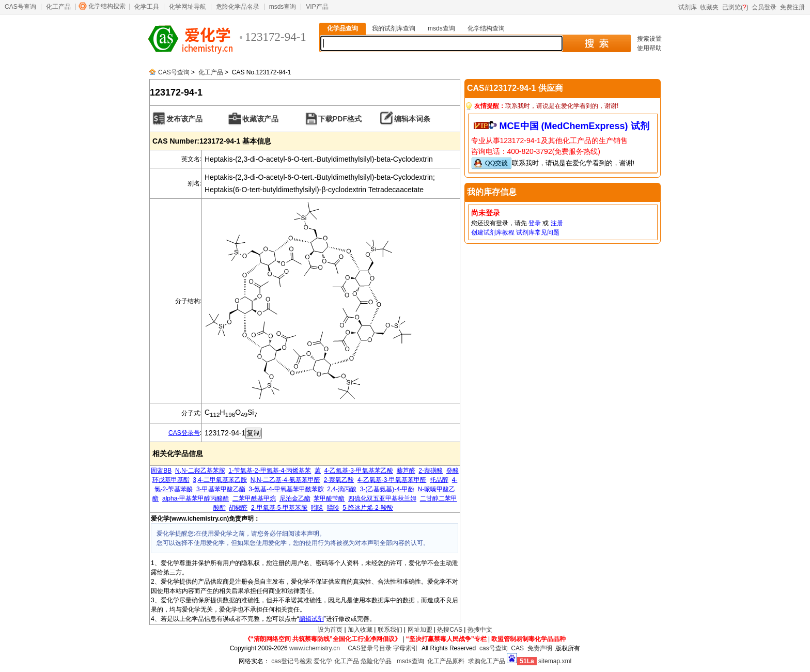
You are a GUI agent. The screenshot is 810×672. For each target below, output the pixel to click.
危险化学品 (376, 661)
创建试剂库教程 (493, 232)
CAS (517, 648)
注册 (557, 223)
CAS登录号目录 (370, 648)
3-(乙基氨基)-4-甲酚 (387, 489)
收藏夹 (709, 7)
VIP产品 (317, 7)
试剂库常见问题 (538, 232)
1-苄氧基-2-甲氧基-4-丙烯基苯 (270, 471)
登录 (535, 223)
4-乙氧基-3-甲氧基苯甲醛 (392, 480)
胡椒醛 (238, 508)
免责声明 (540, 648)
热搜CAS (450, 630)
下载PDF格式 (340, 119)
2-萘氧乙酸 (339, 480)
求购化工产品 (487, 661)
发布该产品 (184, 119)
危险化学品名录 (238, 7)
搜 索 (596, 43)
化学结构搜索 (107, 6)
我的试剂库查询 (394, 28)
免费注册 (792, 7)
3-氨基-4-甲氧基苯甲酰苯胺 (286, 489)
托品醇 (439, 480)
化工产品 (58, 7)
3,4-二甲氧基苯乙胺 (220, 480)
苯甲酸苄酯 (329, 498)
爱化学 (323, 661)
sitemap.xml (555, 661)
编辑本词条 (412, 119)
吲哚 (317, 508)
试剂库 (688, 7)
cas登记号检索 (292, 661)
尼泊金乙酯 (295, 498)
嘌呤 (333, 508)
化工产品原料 (446, 661)
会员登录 (764, 7)
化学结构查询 (486, 28)
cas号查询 (494, 648)
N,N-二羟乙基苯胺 (200, 471)
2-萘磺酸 (431, 471)
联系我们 (390, 630)
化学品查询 (342, 28)
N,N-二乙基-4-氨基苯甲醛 (285, 480)
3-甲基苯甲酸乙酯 (221, 489)
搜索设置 (649, 39)
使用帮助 (649, 48)
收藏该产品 (260, 119)
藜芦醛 (406, 471)
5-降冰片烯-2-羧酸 (368, 508)
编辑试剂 (311, 619)
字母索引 (406, 648)
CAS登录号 (184, 433)
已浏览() (735, 7)
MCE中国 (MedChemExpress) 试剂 (574, 126)
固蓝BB (161, 471)
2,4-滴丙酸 (342, 489)
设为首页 (330, 630)
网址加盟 (420, 630)
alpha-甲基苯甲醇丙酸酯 (196, 498)
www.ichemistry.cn (315, 648)
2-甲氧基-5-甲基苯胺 (279, 508)
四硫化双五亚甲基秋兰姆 (382, 498)
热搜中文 (480, 630)
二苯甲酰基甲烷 (254, 498)
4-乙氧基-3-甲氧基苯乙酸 (359, 471)
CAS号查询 (20, 7)
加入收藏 (360, 630)
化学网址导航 (188, 7)
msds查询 (283, 7)
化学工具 (147, 7)
